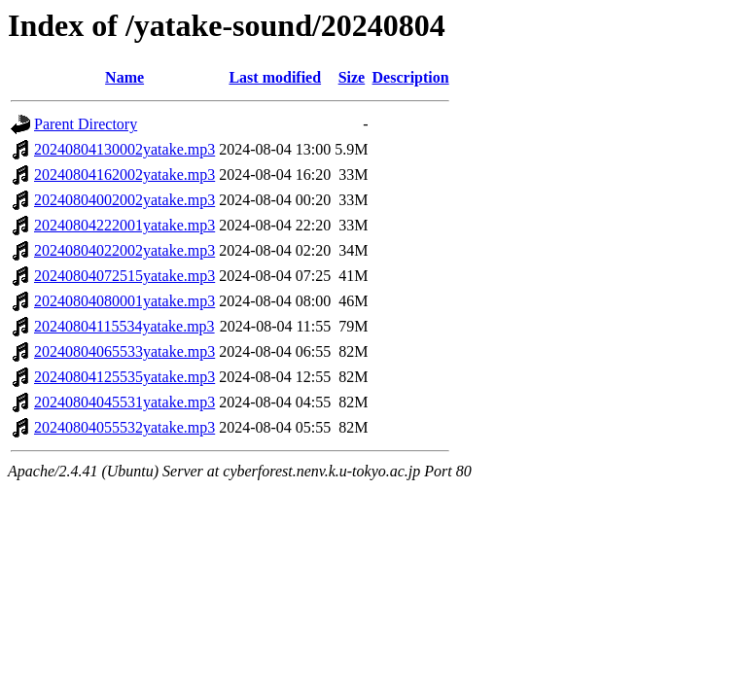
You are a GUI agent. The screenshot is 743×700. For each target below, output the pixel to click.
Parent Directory (86, 124)
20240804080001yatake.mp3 (124, 301)
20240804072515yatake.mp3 (124, 276)
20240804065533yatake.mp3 (124, 351)
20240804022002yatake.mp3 (124, 250)
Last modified (275, 77)
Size (352, 77)
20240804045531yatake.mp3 (124, 402)
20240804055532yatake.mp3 (124, 427)
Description (411, 77)
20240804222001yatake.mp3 (124, 225)
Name (124, 77)
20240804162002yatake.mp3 (124, 175)
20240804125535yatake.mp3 (124, 377)
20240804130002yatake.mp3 (124, 149)
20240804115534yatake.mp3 (124, 326)
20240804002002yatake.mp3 (124, 200)
